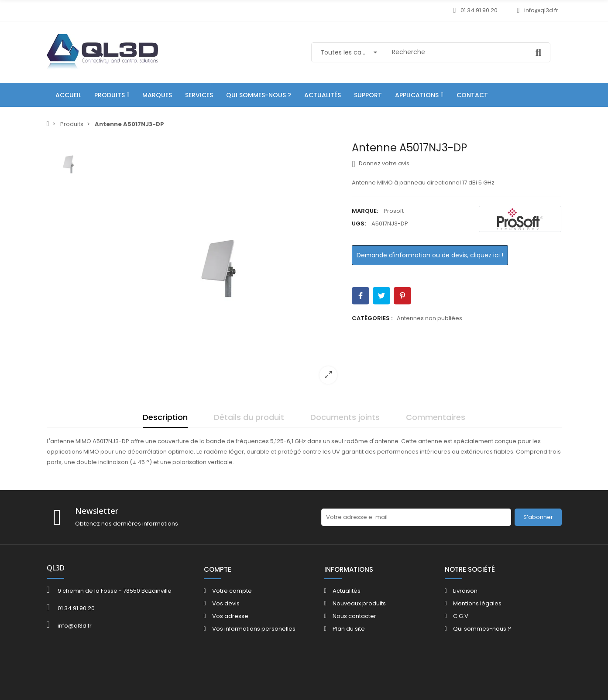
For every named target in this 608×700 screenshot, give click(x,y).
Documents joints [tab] (345, 417)
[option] (219, 266)
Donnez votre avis (380, 164)
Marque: (365, 211)
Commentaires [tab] (436, 417)
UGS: (359, 224)
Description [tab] (165, 417)
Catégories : (372, 318)
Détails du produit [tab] (249, 417)
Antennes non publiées (429, 318)
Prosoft (394, 211)
